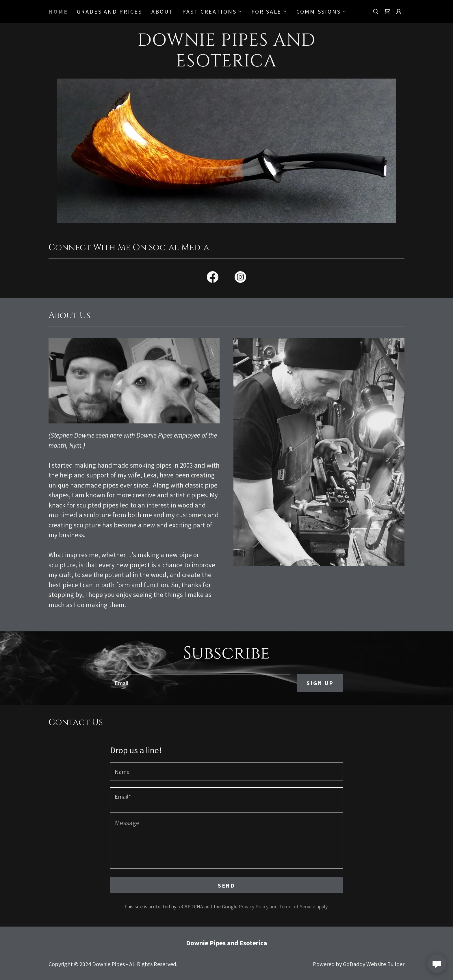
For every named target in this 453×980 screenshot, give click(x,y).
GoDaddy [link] (354, 964)
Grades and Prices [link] (109, 11)
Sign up (320, 683)
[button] (212, 12)
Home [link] (58, 12)
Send (226, 885)
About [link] (162, 11)
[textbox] (200, 683)
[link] (387, 12)
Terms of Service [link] (297, 906)
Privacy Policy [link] (254, 906)
